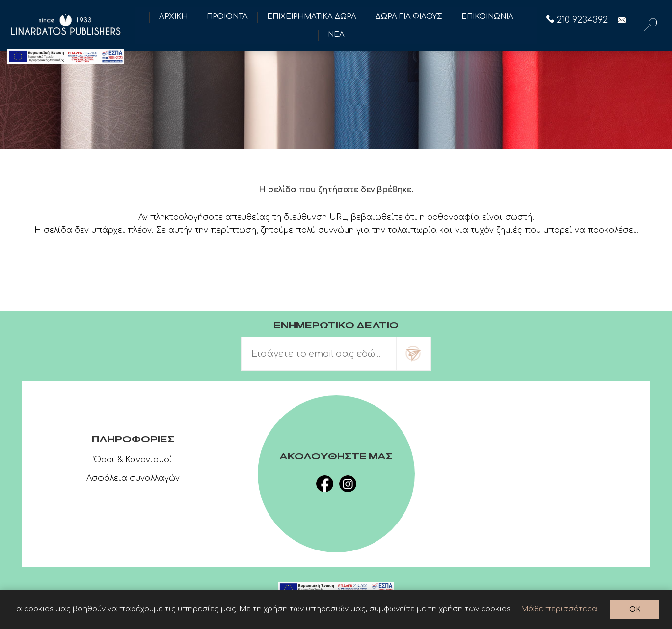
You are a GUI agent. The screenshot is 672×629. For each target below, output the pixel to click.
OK (635, 610)
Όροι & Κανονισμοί (133, 460)
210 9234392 (577, 20)
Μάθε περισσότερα (560, 609)
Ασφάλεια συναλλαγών (133, 478)
